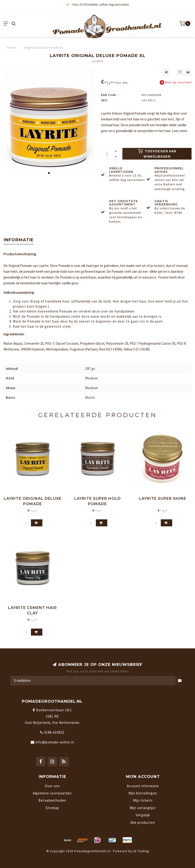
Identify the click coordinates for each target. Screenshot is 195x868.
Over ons (52, 786)
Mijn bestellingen (143, 793)
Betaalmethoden (52, 800)
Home (11, 48)
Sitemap (52, 808)
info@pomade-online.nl (55, 742)
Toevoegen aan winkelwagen (157, 154)
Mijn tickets (143, 800)
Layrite (98, 61)
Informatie (19, 240)
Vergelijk (143, 815)
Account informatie (143, 786)
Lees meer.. (180, 131)
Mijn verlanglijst (143, 808)
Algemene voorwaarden (52, 793)
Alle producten (143, 822)
